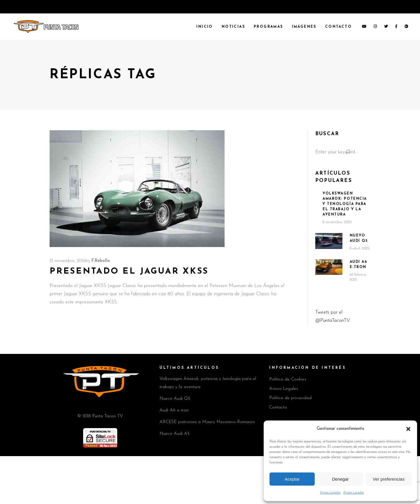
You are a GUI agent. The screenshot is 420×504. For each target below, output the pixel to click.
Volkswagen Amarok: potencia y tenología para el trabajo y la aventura (345, 204)
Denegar (340, 479)
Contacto (278, 407)
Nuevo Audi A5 (175, 434)
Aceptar (292, 479)
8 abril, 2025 (360, 248)
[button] (408, 429)
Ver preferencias (389, 479)
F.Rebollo (101, 261)
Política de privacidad (290, 398)
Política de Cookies (288, 379)
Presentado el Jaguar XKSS (129, 271)
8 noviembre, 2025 (337, 222)
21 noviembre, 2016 (68, 261)
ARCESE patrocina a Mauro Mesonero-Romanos (207, 422)
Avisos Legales (330, 493)
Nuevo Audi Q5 (175, 399)
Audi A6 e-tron (174, 410)
